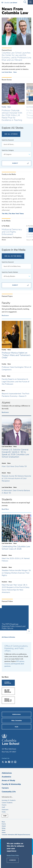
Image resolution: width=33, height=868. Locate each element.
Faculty (4, 107)
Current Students (7, 803)
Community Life (9, 792)
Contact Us (6, 758)
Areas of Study (8, 780)
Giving (4, 828)
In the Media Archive (8, 691)
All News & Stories (8, 637)
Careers (5, 788)
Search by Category (8, 150)
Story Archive (8, 683)
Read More (5, 509)
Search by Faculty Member (10, 272)
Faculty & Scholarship (11, 784)
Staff (3, 807)
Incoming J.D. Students (9, 800)
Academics (6, 777)
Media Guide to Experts (8, 700)
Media (4, 812)
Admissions (7, 773)
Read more (5, 315)
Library (4, 833)
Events (4, 824)
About (4, 830)
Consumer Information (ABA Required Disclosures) (16, 835)
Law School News (7, 72)
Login (5, 816)
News (15, 72)
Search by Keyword (8, 140)
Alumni (4, 826)
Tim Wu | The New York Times (13, 214)
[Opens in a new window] (3, 762)
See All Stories (11, 134)
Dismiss (13, 860)
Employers (5, 810)
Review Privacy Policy (13, 855)
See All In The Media (13, 256)
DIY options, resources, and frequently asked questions (14, 664)
